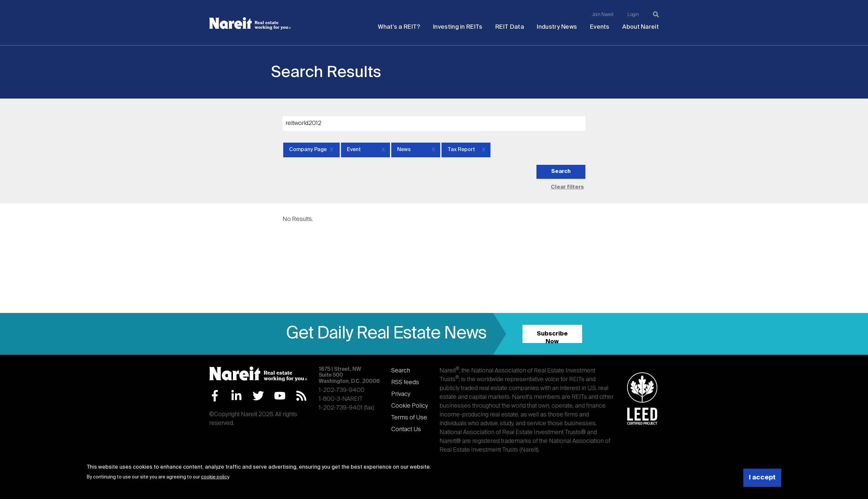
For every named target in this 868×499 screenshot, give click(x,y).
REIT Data (510, 27)
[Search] (656, 14)
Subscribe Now (552, 337)
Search (401, 371)
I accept (762, 478)
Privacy (401, 394)
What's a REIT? (399, 27)
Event (354, 150)
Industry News (557, 27)
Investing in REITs (458, 27)
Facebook (215, 396)
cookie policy (215, 477)
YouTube (280, 396)
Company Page (308, 150)
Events (600, 27)
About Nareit (641, 27)
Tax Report (461, 150)
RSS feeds (405, 382)
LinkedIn (236, 396)
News (404, 150)
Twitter (258, 396)
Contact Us (406, 429)
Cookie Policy (410, 406)
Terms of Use (409, 418)
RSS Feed (301, 396)
